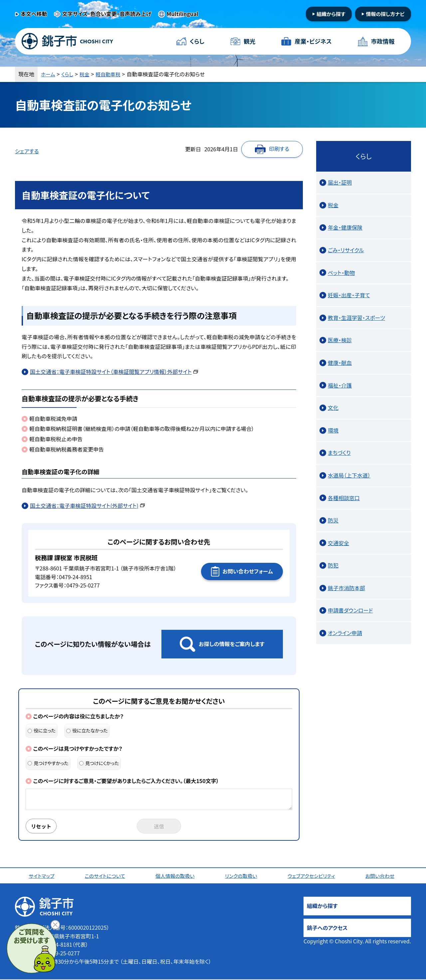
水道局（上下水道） (349, 475)
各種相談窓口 (344, 498)
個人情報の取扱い (176, 876)
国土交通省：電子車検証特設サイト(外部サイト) (87, 505)
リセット (42, 826)
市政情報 (382, 41)
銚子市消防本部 (346, 588)
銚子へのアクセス (327, 928)
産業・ (313, 41)
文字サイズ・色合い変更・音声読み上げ (107, 14)
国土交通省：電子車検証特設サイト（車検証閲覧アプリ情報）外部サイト (114, 372)
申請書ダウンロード (350, 610)
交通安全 (338, 543)
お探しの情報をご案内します (231, 644)
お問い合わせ (382, 876)
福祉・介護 (340, 385)
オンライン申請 (345, 633)
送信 (159, 826)
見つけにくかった (99, 763)
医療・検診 (340, 340)
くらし (197, 41)
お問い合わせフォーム (248, 571)
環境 (333, 430)
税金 (87, 74)
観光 (249, 41)
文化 (333, 408)
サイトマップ (42, 876)
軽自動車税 (112, 74)
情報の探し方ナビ (385, 14)
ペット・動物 (341, 273)
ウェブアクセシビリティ (313, 876)
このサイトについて (106, 876)
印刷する (279, 149)
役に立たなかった (87, 730)
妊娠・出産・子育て (349, 295)
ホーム (49, 74)
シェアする (27, 151)
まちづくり (339, 453)
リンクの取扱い (242, 876)
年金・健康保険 (345, 227)
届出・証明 (340, 182)
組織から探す (331, 14)
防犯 (333, 565)
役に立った (42, 730)
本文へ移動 (34, 14)
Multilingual (183, 14)
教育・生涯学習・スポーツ (356, 318)
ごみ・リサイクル (346, 250)
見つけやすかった (48, 763)
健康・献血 (340, 363)
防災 (333, 520)
